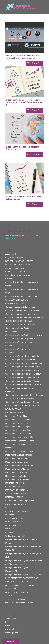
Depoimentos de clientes (16, 476)
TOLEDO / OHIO (13, 596)
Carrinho (9, 279)
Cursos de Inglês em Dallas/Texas (20, 360)
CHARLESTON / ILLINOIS (17, 300)
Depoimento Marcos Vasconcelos (20, 465)
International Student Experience (20, 501)
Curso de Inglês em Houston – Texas (21, 314)
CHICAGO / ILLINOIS (15, 303)
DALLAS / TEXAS (13, 409)
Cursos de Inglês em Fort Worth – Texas (23, 370)
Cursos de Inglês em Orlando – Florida (22, 381)
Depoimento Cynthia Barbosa (18, 423)
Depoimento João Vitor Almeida (19, 437)
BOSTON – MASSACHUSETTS (19, 261)
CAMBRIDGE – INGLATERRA (19, 272)
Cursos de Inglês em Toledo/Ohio (20, 398)
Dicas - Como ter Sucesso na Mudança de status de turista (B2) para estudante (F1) (24, 102)
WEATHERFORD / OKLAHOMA (19, 603)
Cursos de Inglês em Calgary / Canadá (22, 339)
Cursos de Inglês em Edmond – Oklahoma (24, 363)
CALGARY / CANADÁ (15, 268)
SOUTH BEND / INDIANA (17, 592)
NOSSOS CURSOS (14, 522)
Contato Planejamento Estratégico (20, 307)
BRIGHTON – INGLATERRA (18, 265)
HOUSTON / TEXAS (14, 497)
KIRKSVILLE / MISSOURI (17, 504)
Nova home (10, 529)
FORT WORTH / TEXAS (16, 494)
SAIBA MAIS (34, 63)
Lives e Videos (12, 629)
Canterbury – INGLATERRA (18, 275)
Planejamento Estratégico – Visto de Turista (24, 575)
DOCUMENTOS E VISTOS (17, 479)
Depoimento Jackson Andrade (18, 430)
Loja (7, 508)
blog (7, 622)
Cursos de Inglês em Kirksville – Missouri (23, 374)
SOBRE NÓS (11, 589)
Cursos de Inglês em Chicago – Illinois (22, 356)
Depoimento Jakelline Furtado (18, 434)
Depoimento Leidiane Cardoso (19, 455)
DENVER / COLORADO (16, 413)
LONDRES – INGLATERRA (17, 511)
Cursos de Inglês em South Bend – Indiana (24, 395)
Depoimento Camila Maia (16, 416)
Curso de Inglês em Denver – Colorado (22, 310)
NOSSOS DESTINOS (15, 525)
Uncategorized (12, 633)
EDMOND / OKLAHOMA (16, 483)
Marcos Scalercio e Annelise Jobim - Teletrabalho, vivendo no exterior (22, 57)
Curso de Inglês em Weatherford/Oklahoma (24, 317)
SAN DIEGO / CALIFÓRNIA (18, 582)
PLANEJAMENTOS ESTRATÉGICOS (22, 578)
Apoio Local (10, 254)
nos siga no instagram (15, 518)
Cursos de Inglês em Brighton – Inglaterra (24, 335)
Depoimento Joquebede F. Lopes (20, 441)
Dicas (8, 626)
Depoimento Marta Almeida (17, 469)
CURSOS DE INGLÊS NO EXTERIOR (22, 405)
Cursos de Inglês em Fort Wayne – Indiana (24, 367)
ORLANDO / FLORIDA (15, 536)
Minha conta (11, 515)
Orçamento (10, 532)
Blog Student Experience (16, 258)
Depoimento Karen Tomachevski (19, 451)
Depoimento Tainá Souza (16, 472)
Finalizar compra (13, 486)
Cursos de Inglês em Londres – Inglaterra (23, 377)
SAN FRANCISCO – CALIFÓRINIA (21, 585)
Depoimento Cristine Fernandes (19, 420)
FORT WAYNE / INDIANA (17, 490)
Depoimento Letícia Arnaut (17, 458)
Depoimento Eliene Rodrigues (18, 427)
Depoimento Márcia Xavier (17, 462)
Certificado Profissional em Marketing (22, 296)
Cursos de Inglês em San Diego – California (24, 384)
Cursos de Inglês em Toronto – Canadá (22, 402)
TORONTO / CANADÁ (15, 599)
